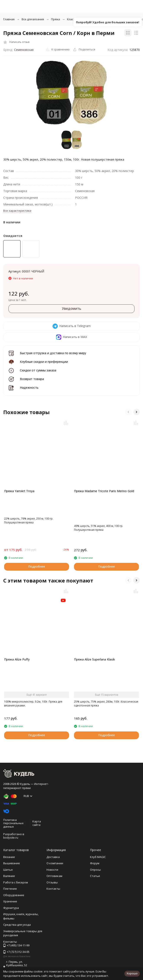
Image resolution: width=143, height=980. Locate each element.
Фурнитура (11, 908)
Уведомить (71, 308)
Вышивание (12, 863)
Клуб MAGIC (98, 857)
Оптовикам (54, 876)
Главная (9, 19)
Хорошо (132, 973)
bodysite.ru (11, 838)
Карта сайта (37, 823)
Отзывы (52, 882)
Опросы (95, 870)
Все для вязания (33, 19)
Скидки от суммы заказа (38, 370)
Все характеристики (17, 211)
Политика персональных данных (13, 823)
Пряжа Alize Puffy (17, 659)
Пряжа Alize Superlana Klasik (94, 659)
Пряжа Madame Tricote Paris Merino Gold (104, 491)
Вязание (9, 857)
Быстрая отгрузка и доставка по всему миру (53, 353)
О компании (55, 863)
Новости (52, 870)
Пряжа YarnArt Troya (19, 491)
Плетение (10, 889)
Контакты (53, 889)
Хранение (10, 901)
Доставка (53, 857)
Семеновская (24, 50)
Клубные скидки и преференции (44, 362)
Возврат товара (32, 379)
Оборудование (14, 895)
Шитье (8, 870)
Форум (95, 863)
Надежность (29, 387)
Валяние (9, 876)
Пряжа (55, 19)
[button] (128, 412)
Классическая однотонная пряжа (90, 19)
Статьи (95, 876)
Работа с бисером (16, 882)
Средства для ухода (17, 925)
